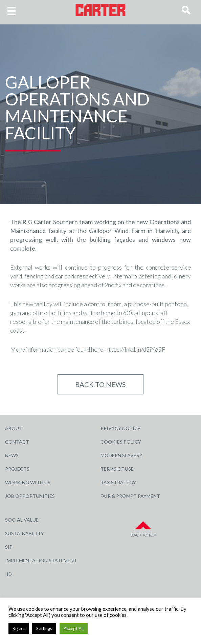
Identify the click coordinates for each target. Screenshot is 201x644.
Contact (17, 442)
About (14, 428)
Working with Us (28, 482)
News (12, 455)
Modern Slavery (121, 455)
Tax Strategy (118, 482)
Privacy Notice (120, 428)
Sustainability (25, 533)
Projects (17, 469)
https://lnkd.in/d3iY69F (135, 349)
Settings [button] (44, 628)
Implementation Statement (41, 560)
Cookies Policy (121, 442)
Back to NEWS (100, 384)
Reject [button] (19, 628)
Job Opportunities (30, 496)
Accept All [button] (74, 628)
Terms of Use (117, 469)
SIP (9, 547)
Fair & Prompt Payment (130, 496)
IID (8, 574)
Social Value (22, 520)
